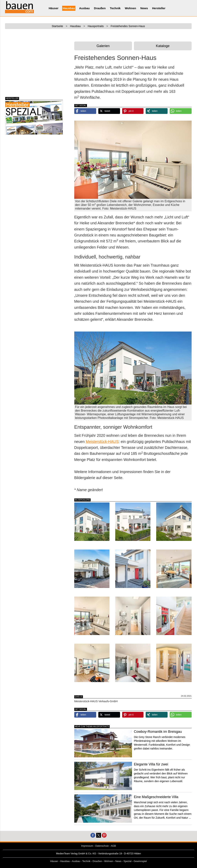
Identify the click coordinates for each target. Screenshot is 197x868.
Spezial (127, 861)
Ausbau (84, 8)
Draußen (100, 8)
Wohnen (131, 8)
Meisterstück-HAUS (102, 442)
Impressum (87, 846)
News (144, 8)
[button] (85, 111)
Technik (115, 8)
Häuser (54, 8)
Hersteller (159, 8)
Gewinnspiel (140, 861)
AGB (113, 846)
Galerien (103, 46)
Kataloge (163, 46)
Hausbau (69, 8)
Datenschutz (102, 846)
